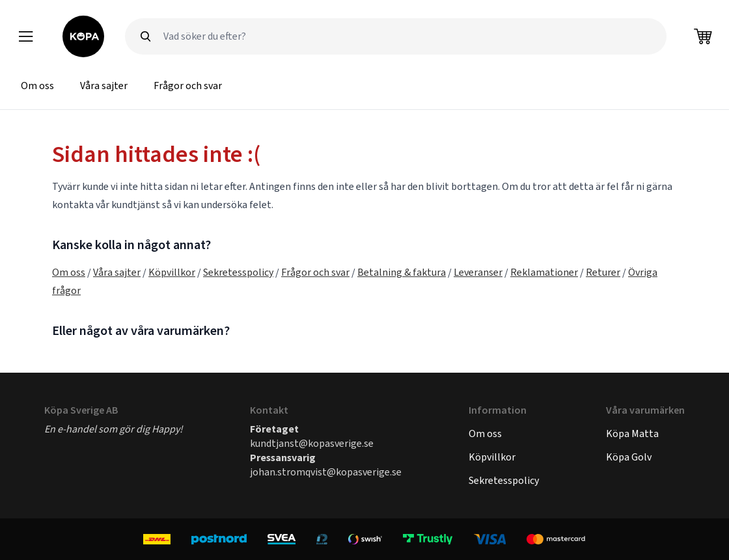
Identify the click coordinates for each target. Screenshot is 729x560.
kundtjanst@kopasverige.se (312, 443)
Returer (603, 272)
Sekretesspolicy (238, 272)
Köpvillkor (172, 272)
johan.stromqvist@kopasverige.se (326, 472)
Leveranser (478, 272)
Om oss (37, 86)
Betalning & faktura (402, 272)
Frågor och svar (188, 86)
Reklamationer (544, 272)
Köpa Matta (632, 433)
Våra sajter (104, 86)
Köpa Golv (629, 457)
